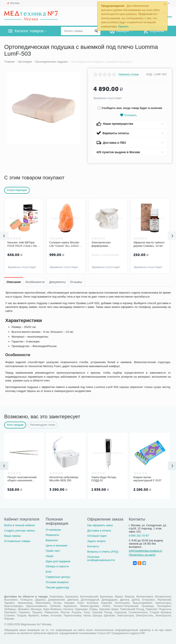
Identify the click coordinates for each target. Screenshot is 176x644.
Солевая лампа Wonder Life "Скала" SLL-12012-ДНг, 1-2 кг (64, 244)
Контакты (93, 546)
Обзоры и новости (57, 566)
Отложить (128, 115)
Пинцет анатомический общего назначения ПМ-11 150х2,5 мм (22, 479)
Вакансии (52, 540)
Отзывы (76, 282)
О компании (53, 530)
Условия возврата (57, 582)
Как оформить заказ (100, 525)
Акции (50, 556)
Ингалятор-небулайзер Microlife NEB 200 (64, 479)
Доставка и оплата (99, 531)
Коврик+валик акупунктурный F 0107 (147, 479)
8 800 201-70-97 (139, 536)
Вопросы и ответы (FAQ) (103, 552)
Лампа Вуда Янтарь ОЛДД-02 (104, 479)
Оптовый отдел (97, 536)
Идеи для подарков (58, 561)
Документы (57, 282)
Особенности (35, 282)
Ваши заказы (12, 536)
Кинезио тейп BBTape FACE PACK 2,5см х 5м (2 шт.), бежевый (24, 244)
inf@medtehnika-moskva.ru (145, 551)
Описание (14, 282)
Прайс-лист (53, 551)
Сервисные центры (58, 577)
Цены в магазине (57, 545)
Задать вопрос (97, 541)
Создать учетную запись (20, 531)
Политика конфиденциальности (101, 558)
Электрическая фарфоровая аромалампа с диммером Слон (107, 244)
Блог (49, 572)
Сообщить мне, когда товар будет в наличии (130, 108)
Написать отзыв (129, 74)
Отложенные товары (17, 541)
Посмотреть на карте (142, 555)
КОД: (150, 74)
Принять (123, 26)
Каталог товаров (29, 31)
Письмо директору (58, 587)
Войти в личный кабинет (20, 525)
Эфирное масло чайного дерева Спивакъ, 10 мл (149, 244)
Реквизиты (53, 535)
